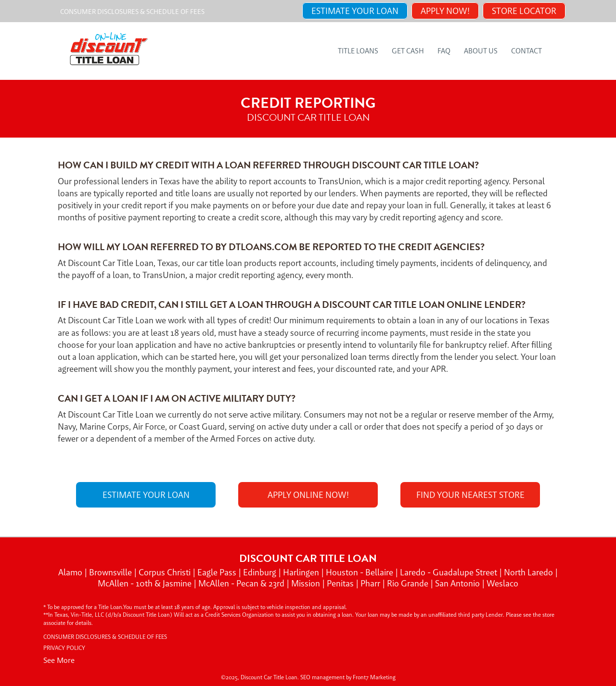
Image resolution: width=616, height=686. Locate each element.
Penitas (341, 583)
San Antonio (458, 583)
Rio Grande (409, 583)
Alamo (71, 572)
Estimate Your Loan (355, 11)
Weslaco (502, 583)
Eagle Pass (218, 572)
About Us (481, 51)
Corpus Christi (166, 572)
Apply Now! (445, 11)
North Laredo (529, 572)
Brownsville (111, 572)
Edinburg (261, 572)
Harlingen (302, 572)
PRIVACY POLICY (64, 648)
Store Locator (524, 11)
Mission (307, 583)
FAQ (444, 51)
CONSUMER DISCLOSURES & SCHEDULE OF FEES (132, 12)
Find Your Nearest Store (470, 495)
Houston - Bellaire (360, 572)
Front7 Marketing (374, 677)
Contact (526, 51)
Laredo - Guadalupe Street (449, 572)
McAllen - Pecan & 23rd (242, 583)
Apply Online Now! (308, 495)
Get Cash (408, 51)
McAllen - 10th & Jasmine (146, 583)
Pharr (371, 583)
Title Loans (358, 51)
